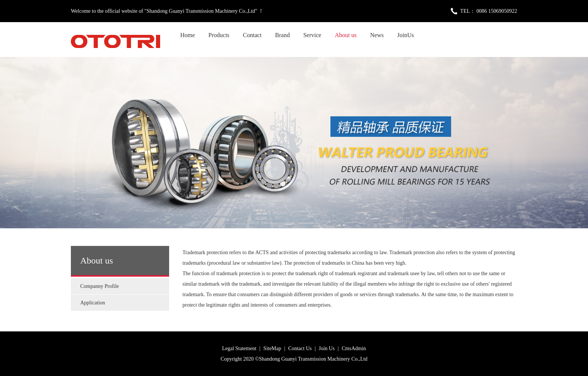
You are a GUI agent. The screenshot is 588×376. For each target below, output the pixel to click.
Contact (252, 35)
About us (346, 35)
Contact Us (300, 348)
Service (312, 35)
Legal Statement (239, 348)
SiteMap (272, 348)
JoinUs (405, 35)
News (377, 35)
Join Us (327, 348)
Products (219, 35)
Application (93, 303)
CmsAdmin (354, 348)
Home (188, 35)
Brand (283, 35)
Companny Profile (100, 286)
